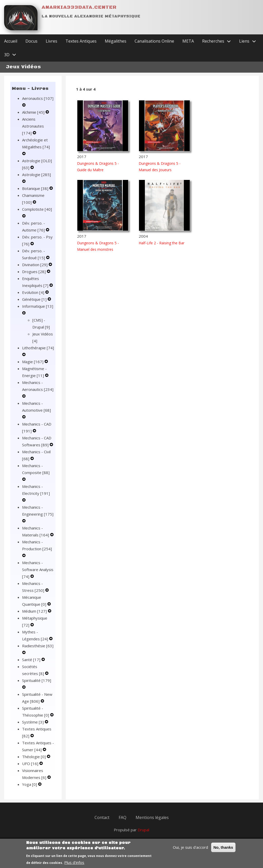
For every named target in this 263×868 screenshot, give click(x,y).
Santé (32, 660)
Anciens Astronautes (33, 126)
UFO (31, 764)
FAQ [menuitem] (123, 817)
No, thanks (223, 850)
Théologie (34, 757)
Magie (33, 362)
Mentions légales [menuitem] (152, 817)
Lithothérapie (38, 348)
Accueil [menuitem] (11, 41)
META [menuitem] (188, 41)
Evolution (34, 292)
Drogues (34, 272)
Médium (35, 611)
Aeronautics (38, 98)
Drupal (143, 830)
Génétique (35, 299)
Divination (35, 265)
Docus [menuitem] (31, 41)
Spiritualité (37, 680)
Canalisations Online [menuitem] (154, 41)
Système (33, 722)
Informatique (38, 306)
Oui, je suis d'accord (190, 850)
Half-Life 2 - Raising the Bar (162, 243)
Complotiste (37, 209)
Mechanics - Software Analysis (38, 570)
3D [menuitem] (12, 55)
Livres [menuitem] (51, 41)
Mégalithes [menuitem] (116, 41)
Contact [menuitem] (102, 817)
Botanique (36, 188)
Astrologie (36, 175)
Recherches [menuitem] (219, 41)
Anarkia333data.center (79, 7)
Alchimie (34, 112)
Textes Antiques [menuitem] (81, 41)
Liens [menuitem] (250, 41)
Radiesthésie (38, 646)
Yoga (30, 784)
